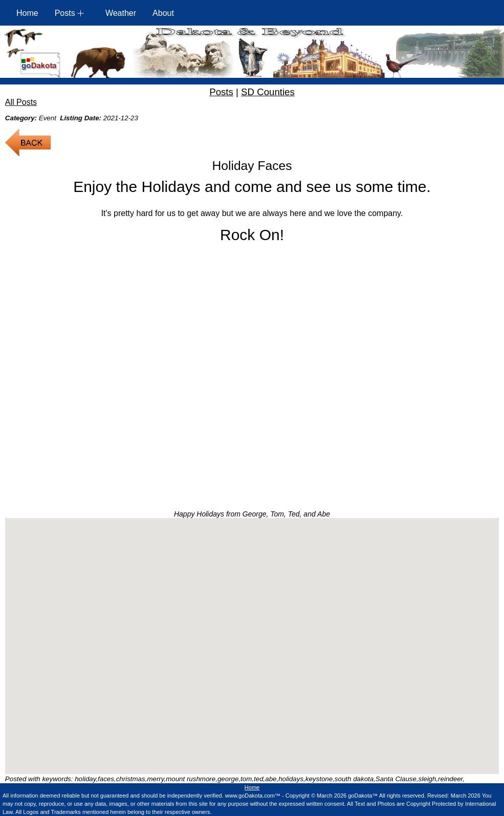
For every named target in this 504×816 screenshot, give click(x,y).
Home (27, 13)
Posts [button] (65, 13)
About (163, 13)
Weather (121, 13)
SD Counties (268, 92)
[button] (252, 637)
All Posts (21, 102)
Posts (221, 92)
